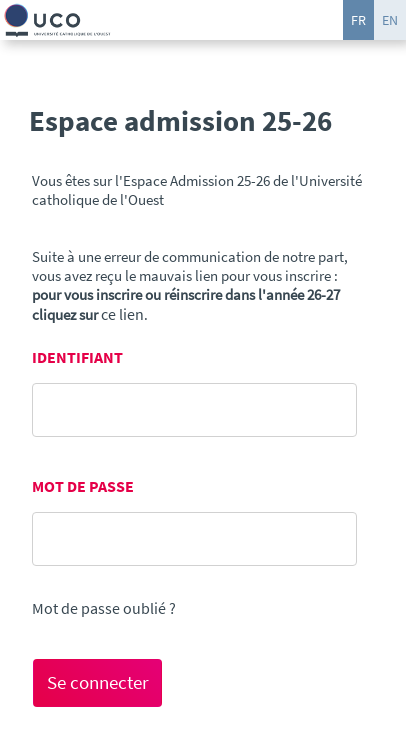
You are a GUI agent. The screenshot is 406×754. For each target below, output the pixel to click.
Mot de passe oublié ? (104, 608)
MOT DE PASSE (83, 486)
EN (390, 20)
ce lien (122, 314)
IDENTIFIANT (77, 357)
